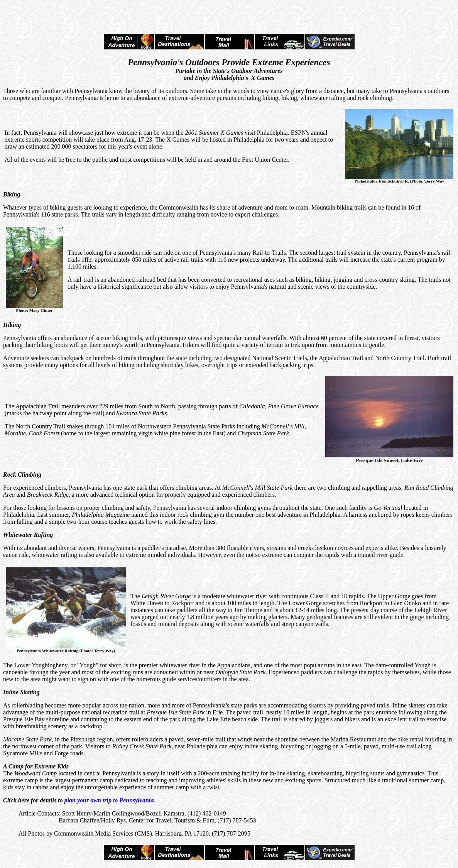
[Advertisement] (229, 15)
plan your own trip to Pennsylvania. (110, 800)
